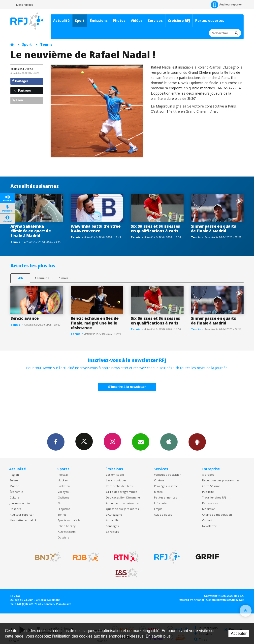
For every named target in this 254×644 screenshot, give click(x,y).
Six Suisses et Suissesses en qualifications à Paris (155, 229)
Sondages (112, 526)
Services (155, 20)
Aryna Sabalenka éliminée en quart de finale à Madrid (31, 231)
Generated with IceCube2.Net (225, 600)
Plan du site (63, 604)
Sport (80, 20)
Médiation (209, 509)
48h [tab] (20, 278)
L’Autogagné (114, 515)
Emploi (159, 509)
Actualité (61, 20)
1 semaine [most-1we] (42, 278)
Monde (14, 486)
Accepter (239, 633)
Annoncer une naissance (122, 503)
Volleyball (64, 492)
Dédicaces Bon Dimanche (123, 497)
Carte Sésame (211, 486)
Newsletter (209, 526)
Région (14, 475)
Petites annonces (165, 497)
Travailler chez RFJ (214, 497)
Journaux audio (20, 503)
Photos (119, 20)
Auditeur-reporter (226, 5)
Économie (16, 492)
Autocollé (112, 520)
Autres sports (67, 532)
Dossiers (15, 509)
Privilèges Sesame (166, 486)
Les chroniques (116, 480)
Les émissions (115, 475)
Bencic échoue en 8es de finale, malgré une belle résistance (95, 323)
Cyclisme (64, 497)
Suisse (14, 480)
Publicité (208, 492)
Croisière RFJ (179, 20)
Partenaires (210, 503)
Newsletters (141, 442)
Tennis (46, 44)
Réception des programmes (221, 480)
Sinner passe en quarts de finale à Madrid (214, 229)
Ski (60, 503)
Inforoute (160, 503)
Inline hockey (67, 526)
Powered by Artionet (191, 600)
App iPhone (169, 442)
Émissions (99, 20)
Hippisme (64, 509)
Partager (20, 81)
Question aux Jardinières (122, 509)
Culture (15, 497)
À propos (208, 475)
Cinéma (159, 480)
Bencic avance (25, 318)
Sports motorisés (69, 520)
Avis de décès (163, 515)
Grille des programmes (121, 492)
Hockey (63, 480)
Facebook (56, 442)
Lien (17, 100)
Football (63, 475)
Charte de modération (217, 515)
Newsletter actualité (23, 520)
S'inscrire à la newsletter (127, 387)
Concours (112, 532)
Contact (207, 520)
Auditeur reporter (22, 515)
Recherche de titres (119, 486)
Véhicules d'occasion (168, 475)
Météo (158, 492)
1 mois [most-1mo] (64, 278)
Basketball (64, 486)
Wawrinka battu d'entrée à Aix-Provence (96, 229)
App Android (197, 442)
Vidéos (137, 20)
